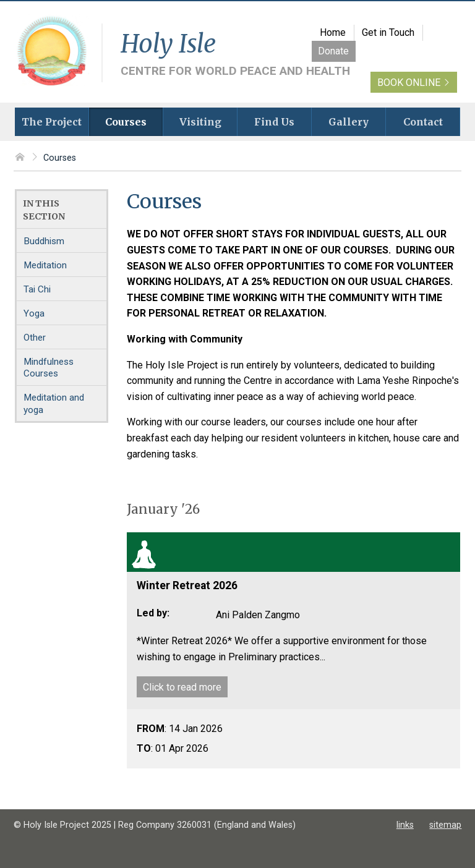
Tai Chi (37, 289)
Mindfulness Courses (49, 368)
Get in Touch (388, 32)
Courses (60, 158)
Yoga (34, 313)
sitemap (445, 825)
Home (333, 32)
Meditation (45, 265)
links (405, 825)
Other (35, 338)
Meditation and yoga (54, 404)
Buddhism (44, 241)
